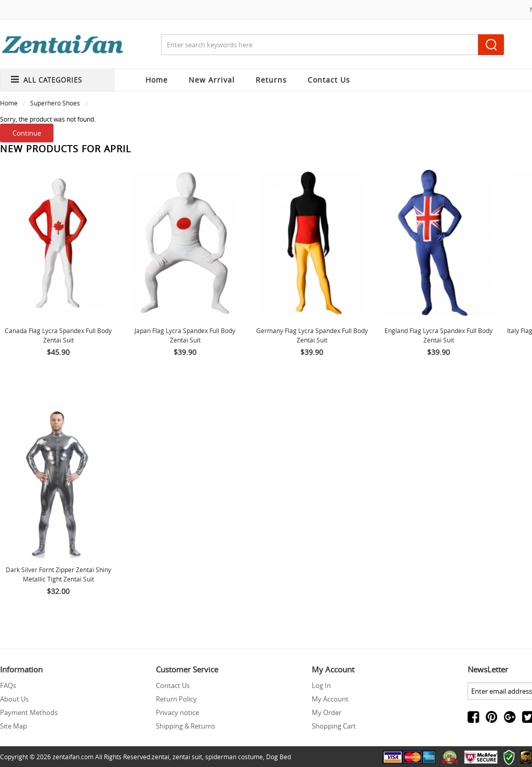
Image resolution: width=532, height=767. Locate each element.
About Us (14, 699)
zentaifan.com (73, 757)
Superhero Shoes (55, 103)
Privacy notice (177, 712)
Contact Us (173, 685)
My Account (330, 699)
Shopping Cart (334, 726)
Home (157, 80)
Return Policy (176, 699)
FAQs (8, 685)
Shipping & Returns (185, 726)
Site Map (14, 726)
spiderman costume (234, 757)
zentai (161, 757)
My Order (327, 712)
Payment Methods (29, 712)
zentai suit (187, 757)
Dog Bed (278, 757)
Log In (321, 685)
